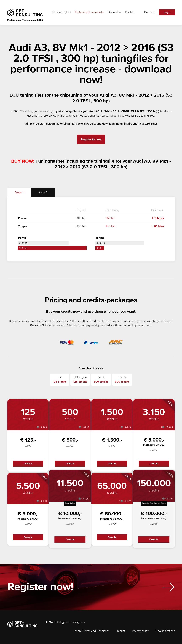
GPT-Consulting (24, 112)
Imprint (121, 631)
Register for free (91, 139)
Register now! (40, 587)
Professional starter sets (89, 12)
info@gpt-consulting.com (70, 622)
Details (28, 464)
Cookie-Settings (165, 631)
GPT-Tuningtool (61, 12)
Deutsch (149, 12)
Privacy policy (140, 631)
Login (167, 12)
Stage (19, 193)
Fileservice (114, 12)
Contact (130, 12)
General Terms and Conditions (91, 631)
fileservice (124, 116)
